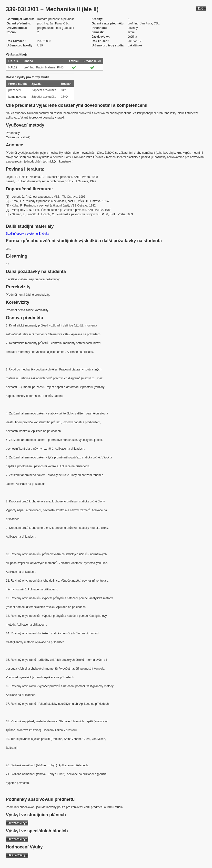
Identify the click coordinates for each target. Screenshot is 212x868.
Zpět (201, 8)
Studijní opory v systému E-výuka (27, 234)
